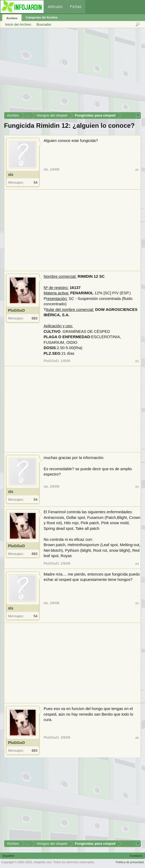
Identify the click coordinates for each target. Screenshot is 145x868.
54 (36, 182)
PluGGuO (16, 310)
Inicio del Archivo (18, 24)
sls (11, 175)
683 (35, 318)
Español (8, 856)
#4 (137, 564)
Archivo (12, 18)
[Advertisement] (72, 72)
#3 (137, 487)
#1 (137, 170)
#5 (137, 603)
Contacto (136, 856)
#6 (137, 738)
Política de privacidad (130, 862)
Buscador (44, 24)
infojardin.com (43, 862)
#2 (137, 361)
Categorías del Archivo (42, 17)
